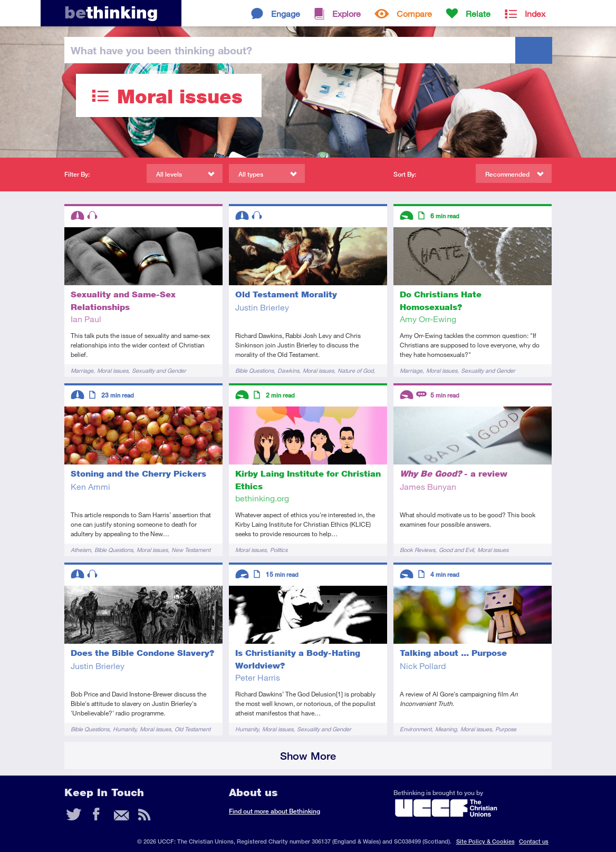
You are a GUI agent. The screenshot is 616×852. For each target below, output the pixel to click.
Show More (308, 756)
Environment (416, 729)
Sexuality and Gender (159, 370)
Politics (279, 550)
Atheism (81, 550)
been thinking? (161, 50)
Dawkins (288, 370)
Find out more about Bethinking (275, 811)
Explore (346, 13)
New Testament (191, 550)
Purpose (506, 729)
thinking (111, 12)
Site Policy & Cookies (485, 841)
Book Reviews (417, 550)
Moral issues (113, 370)
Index (535, 13)
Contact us (534, 841)
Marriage (82, 370)
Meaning (446, 729)
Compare (414, 13)
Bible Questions (254, 370)
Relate (478, 13)
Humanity (124, 729)
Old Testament (192, 729)
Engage (286, 13)
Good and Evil (456, 550)
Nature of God (355, 370)
